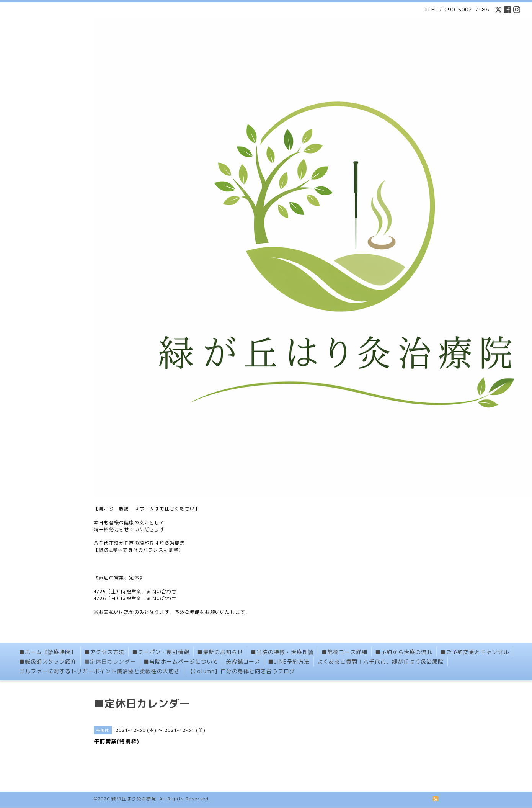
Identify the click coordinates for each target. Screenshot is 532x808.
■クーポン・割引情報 (161, 652)
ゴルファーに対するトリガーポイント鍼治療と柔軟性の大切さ (100, 671)
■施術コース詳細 (344, 652)
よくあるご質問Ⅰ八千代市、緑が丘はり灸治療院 (380, 662)
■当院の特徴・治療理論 (282, 652)
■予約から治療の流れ (404, 652)
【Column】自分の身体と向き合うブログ (241, 671)
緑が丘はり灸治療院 (134, 799)
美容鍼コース (243, 662)
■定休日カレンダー (110, 662)
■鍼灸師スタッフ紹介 (48, 662)
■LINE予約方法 (289, 662)
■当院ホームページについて (181, 662)
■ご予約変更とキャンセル (475, 652)
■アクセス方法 (104, 652)
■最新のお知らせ (220, 652)
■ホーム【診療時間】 (48, 652)
